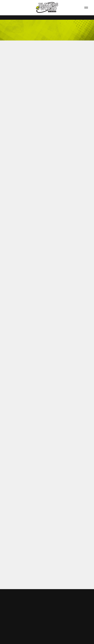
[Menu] (86, 8)
